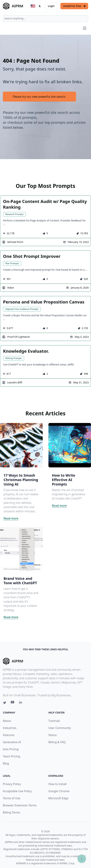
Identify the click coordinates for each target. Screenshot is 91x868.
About (7, 721)
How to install (58, 784)
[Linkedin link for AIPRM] (21, 703)
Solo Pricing (11, 749)
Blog (6, 763)
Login (51, 6)
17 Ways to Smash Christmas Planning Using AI (21, 480)
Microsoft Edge (58, 798)
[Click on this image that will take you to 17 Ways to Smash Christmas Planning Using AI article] (21, 445)
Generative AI (12, 742)
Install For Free (75, 6)
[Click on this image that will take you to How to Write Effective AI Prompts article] (70, 445)
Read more (11, 518)
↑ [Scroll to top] (82, 859)
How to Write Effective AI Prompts (64, 480)
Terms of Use (12, 798)
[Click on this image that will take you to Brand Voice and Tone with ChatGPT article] (21, 548)
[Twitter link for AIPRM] (5, 703)
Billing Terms (11, 812)
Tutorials (54, 721)
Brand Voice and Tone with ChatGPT (20, 581)
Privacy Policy (12, 784)
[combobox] (45, 18)
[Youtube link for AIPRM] (13, 703)
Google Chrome (59, 791)
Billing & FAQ (57, 742)
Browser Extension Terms (20, 805)
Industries (10, 728)
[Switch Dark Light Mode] (40, 6)
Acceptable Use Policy (17, 791)
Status (53, 735)
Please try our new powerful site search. (39, 97)
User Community (60, 728)
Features (9, 735)
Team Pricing (11, 756)
